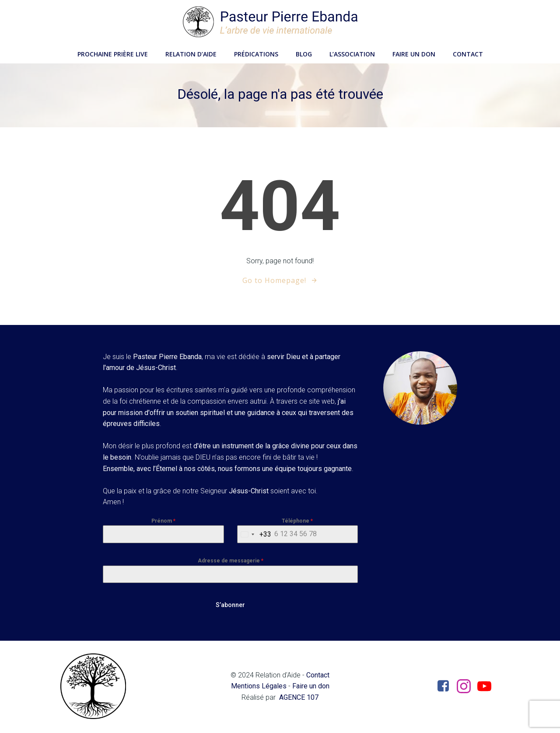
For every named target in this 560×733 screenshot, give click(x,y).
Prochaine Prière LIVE (113, 53)
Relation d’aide (191, 53)
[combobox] (254, 536)
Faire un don (414, 53)
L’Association (352, 53)
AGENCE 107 (299, 698)
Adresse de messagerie (231, 562)
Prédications (256, 53)
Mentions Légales (258, 687)
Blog (304, 53)
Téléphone (297, 522)
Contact (468, 53)
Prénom (164, 522)
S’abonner (230, 606)
